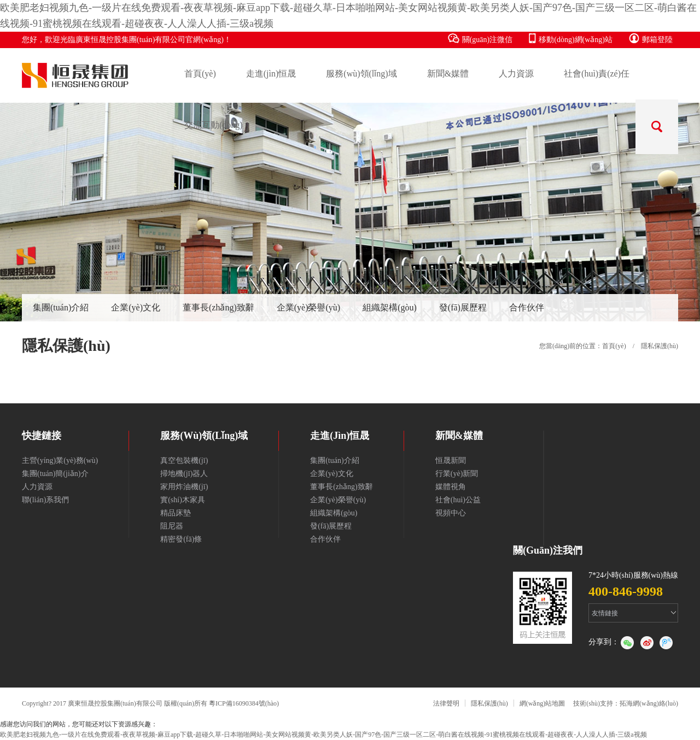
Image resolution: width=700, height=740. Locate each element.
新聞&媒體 (448, 74)
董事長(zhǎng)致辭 (218, 307)
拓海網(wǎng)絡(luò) (649, 703)
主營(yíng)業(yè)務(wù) (60, 460)
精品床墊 (176, 513)
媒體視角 (451, 487)
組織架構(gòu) (390, 307)
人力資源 (516, 74)
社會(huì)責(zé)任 (597, 74)
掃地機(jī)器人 (184, 474)
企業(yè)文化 (136, 307)
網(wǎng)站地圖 (542, 703)
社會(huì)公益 (458, 500)
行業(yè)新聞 (457, 474)
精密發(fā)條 (181, 539)
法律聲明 (446, 703)
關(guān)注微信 (480, 39)
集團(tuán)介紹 (61, 307)
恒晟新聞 (451, 460)
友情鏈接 (605, 613)
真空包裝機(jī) (184, 460)
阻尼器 (172, 526)
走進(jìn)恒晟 (271, 74)
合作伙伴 (527, 307)
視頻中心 (451, 513)
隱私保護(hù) (489, 703)
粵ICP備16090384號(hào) (244, 703)
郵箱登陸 (651, 39)
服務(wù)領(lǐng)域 (361, 74)
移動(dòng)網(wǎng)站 (571, 39)
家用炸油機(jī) (184, 487)
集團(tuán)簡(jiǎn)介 (55, 474)
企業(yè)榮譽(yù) (308, 307)
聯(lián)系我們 (45, 500)
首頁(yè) (200, 74)
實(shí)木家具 (183, 500)
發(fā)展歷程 (463, 307)
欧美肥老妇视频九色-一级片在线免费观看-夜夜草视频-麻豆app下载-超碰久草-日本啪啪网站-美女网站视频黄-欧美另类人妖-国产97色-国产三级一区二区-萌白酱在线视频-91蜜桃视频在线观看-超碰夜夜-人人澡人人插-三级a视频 (323, 735)
